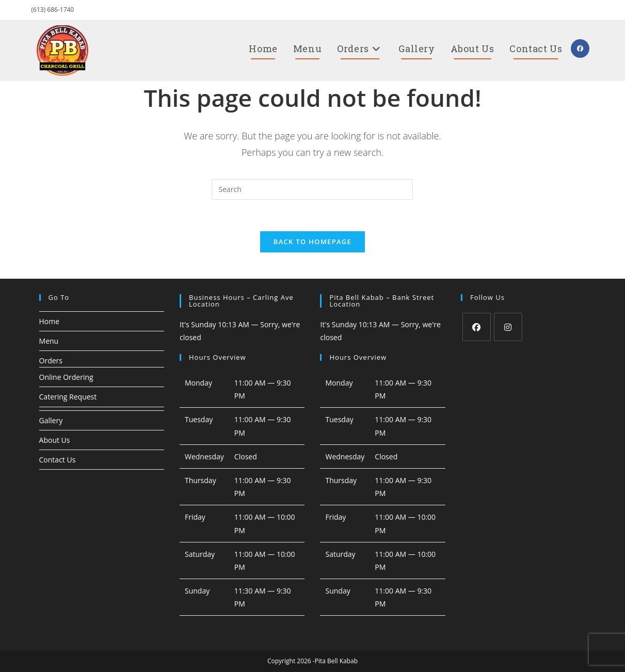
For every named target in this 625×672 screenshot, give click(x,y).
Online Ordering (66, 377)
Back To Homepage (312, 242)
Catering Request (68, 397)
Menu (49, 341)
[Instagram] (508, 327)
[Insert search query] (312, 189)
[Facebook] (477, 327)
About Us (55, 440)
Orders (51, 361)
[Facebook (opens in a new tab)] (580, 49)
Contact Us (58, 460)
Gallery (51, 420)
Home (50, 321)
